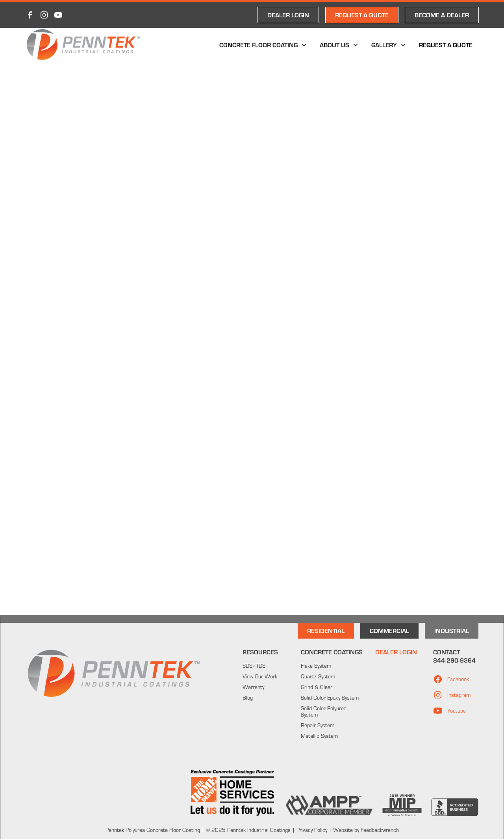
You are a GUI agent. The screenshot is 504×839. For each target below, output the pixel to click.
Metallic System (319, 736)
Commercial (389, 631)
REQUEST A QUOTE (362, 15)
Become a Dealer (442, 15)
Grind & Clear (317, 687)
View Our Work (260, 676)
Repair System (318, 725)
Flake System (316, 666)
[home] (83, 45)
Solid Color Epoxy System (330, 698)
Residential (326, 631)
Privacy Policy (311, 830)
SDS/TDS (254, 666)
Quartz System (318, 676)
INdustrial (452, 631)
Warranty (253, 687)
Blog (248, 698)
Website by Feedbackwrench (366, 830)
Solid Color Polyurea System (324, 712)
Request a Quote (446, 45)
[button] (263, 45)
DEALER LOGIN (288, 15)
